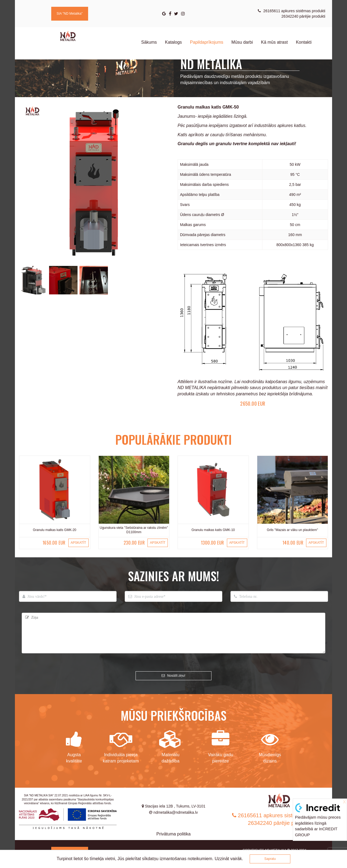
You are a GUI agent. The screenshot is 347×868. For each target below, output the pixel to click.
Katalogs (173, 42)
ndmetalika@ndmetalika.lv (173, 812)
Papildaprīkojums (207, 42)
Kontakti (304, 42)
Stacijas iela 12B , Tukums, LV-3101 (174, 806)
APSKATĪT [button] (78, 543)
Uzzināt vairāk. (229, 859)
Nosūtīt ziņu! (173, 676)
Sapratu (270, 859)
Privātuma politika (173, 834)
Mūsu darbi (242, 42)
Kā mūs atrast (274, 42)
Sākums (149, 42)
